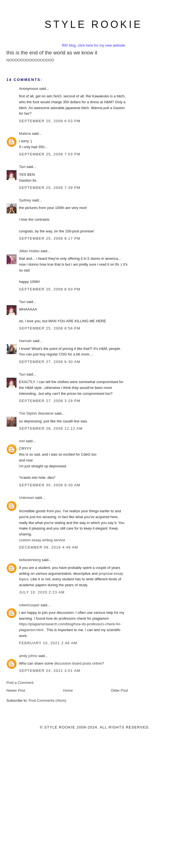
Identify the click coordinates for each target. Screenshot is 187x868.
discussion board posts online (78, 663)
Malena (25, 134)
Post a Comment (20, 683)
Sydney (25, 200)
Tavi (22, 167)
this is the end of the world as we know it (52, 53)
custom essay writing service (42, 540)
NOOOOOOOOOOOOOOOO (30, 60)
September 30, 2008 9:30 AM (50, 485)
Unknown (27, 498)
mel (22, 441)
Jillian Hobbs (29, 251)
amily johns (28, 656)
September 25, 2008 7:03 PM (50, 154)
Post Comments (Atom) (48, 700)
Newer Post (16, 690)
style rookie (93, 24)
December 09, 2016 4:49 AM (49, 547)
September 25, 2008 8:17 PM (50, 238)
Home (68, 690)
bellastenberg (30, 560)
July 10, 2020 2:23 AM (42, 592)
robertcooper (29, 605)
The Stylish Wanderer (36, 413)
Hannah (25, 341)
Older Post (119, 690)
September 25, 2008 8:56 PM (50, 328)
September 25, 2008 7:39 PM (50, 188)
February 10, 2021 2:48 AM (48, 643)
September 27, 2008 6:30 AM (50, 362)
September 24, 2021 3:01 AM (50, 671)
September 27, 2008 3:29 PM (50, 401)
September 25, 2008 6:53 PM (50, 121)
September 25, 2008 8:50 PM (50, 289)
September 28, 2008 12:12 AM (51, 428)
